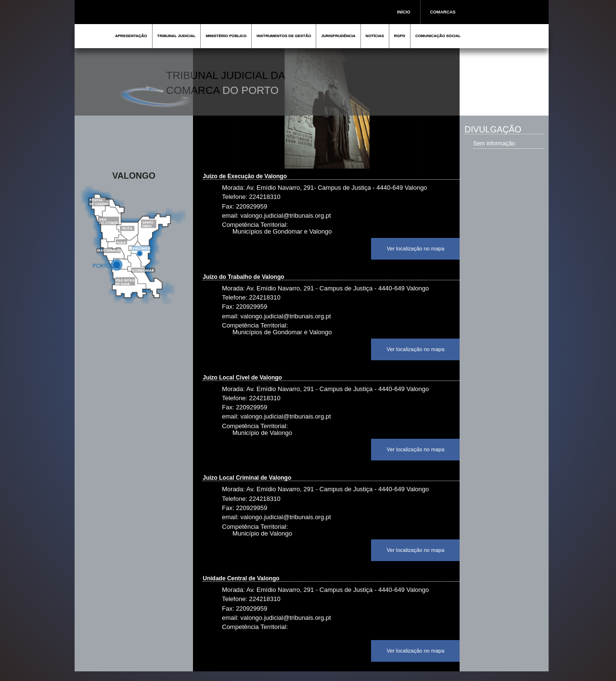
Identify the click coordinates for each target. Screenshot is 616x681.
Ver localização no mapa (415, 249)
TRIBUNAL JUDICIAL (177, 36)
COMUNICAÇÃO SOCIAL (438, 36)
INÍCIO (404, 12)
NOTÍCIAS (375, 36)
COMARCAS (443, 12)
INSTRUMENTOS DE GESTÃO (284, 36)
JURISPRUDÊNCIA (338, 36)
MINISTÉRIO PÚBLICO (226, 36)
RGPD (400, 36)
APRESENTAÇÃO (131, 36)
